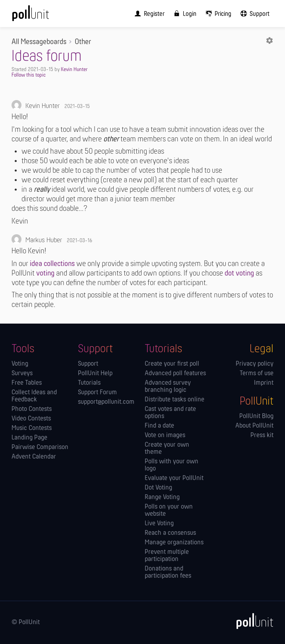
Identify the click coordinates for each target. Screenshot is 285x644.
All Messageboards (39, 42)
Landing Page (29, 438)
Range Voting (162, 497)
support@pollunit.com (106, 402)
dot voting (239, 274)
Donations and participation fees (168, 573)
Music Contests (32, 428)
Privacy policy (255, 364)
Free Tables (27, 383)
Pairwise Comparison (40, 447)
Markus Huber (44, 240)
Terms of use (257, 374)
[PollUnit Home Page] (41, 16)
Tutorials (89, 383)
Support (88, 364)
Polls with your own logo (172, 465)
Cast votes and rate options (170, 413)
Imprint (264, 383)
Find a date (159, 426)
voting (45, 274)
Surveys (22, 374)
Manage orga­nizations (174, 543)
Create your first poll (172, 364)
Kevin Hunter (74, 70)
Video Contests (31, 419)
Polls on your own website (169, 511)
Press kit (262, 436)
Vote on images (165, 436)
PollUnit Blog (256, 416)
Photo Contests (32, 409)
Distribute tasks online (174, 400)
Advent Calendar (34, 457)
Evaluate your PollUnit (174, 478)
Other (83, 42)
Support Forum (97, 393)
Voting (20, 364)
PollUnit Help (95, 374)
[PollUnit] (251, 621)
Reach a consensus (170, 533)
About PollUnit (254, 426)
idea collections (52, 264)
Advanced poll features (175, 374)
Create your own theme (167, 449)
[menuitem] (148, 13)
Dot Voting (158, 488)
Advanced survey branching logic (168, 387)
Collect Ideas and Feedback (34, 396)
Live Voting (159, 524)
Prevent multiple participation (167, 556)
